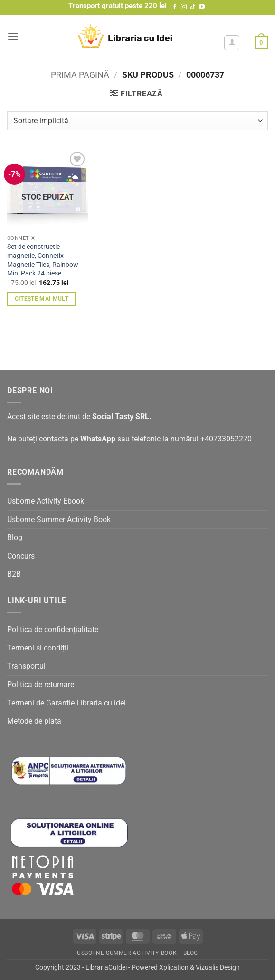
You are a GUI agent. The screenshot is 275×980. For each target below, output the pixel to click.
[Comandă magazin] (137, 121)
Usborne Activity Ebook (46, 501)
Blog (15, 537)
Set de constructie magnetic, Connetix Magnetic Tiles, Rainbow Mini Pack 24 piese (43, 260)
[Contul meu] (232, 43)
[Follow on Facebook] (175, 7)
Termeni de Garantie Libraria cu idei (66, 703)
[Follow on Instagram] (184, 7)
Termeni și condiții (38, 648)
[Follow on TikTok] (193, 7)
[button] (13, 36)
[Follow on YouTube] (202, 7)
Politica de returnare (41, 684)
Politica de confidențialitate (53, 629)
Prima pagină (80, 75)
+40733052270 (226, 439)
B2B (14, 574)
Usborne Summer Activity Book (59, 519)
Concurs (21, 556)
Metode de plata (34, 721)
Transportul (26, 666)
